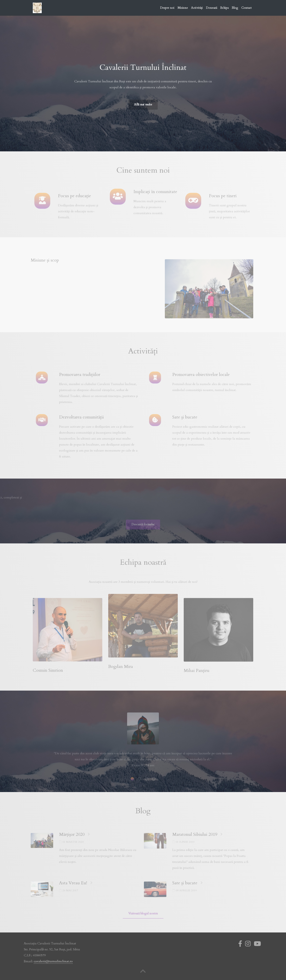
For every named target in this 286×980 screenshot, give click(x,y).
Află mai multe (143, 104)
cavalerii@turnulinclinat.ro (53, 961)
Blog (235, 8)
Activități (197, 8)
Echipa (224, 8)
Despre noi (167, 8)
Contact (246, 8)
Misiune (183, 8)
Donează (212, 8)
